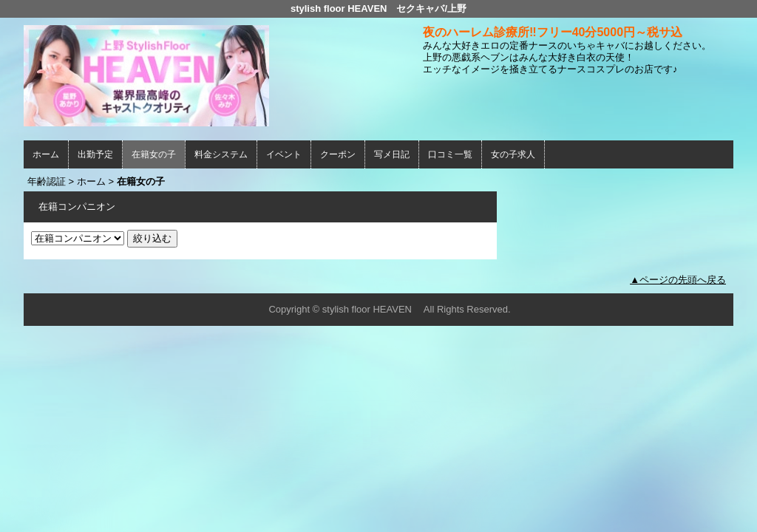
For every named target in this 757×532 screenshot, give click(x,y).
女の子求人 (513, 154)
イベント (284, 154)
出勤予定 (95, 154)
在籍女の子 (154, 154)
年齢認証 (47, 181)
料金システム (221, 154)
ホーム (46, 154)
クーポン (338, 154)
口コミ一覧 (450, 154)
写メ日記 (392, 154)
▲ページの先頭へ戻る (678, 280)
